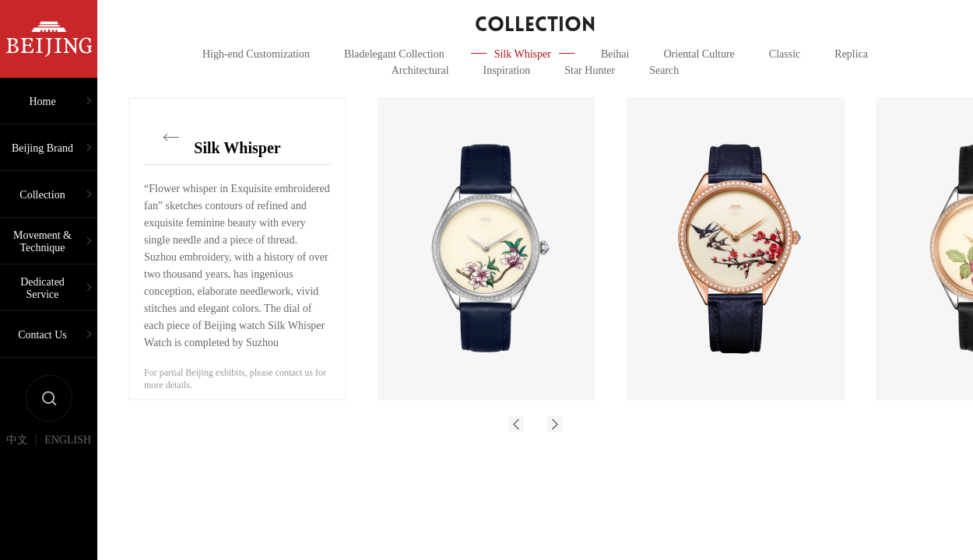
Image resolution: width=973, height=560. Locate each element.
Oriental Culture (699, 54)
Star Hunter (590, 70)
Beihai (615, 54)
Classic (785, 54)
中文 (17, 440)
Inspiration (507, 70)
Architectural (420, 70)
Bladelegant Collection (394, 54)
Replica (851, 54)
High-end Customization (256, 54)
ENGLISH (68, 440)
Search (664, 70)
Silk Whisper (523, 54)
